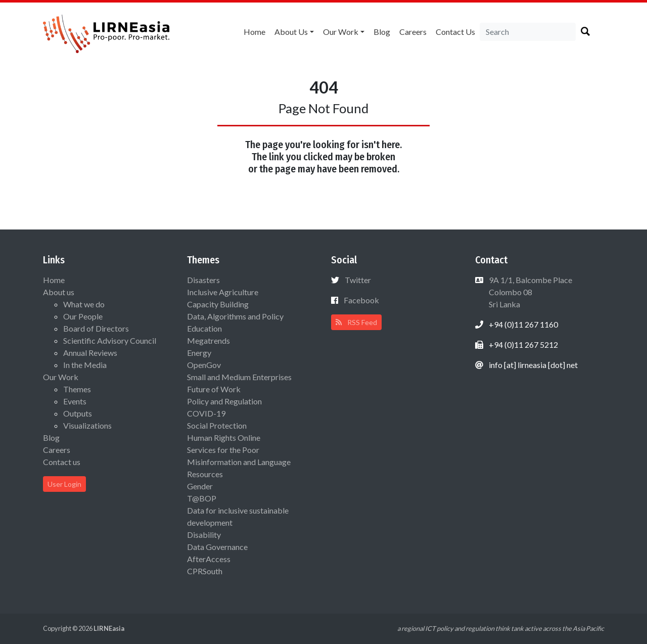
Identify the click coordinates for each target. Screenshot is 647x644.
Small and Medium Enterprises (239, 377)
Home (255, 32)
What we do (84, 304)
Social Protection (217, 425)
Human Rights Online (224, 438)
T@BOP (202, 498)
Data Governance (217, 547)
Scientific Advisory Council (110, 340)
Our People (83, 316)
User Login (64, 484)
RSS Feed (356, 322)
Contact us (455, 32)
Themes (77, 389)
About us (291, 32)
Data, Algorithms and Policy (235, 316)
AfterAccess (209, 559)
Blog (382, 32)
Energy (199, 353)
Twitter (358, 280)
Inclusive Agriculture (223, 292)
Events (75, 401)
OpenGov (204, 365)
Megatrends (209, 340)
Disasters (203, 280)
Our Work (341, 32)
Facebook (361, 300)
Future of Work (214, 389)
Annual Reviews (90, 353)
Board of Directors (96, 328)
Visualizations (87, 425)
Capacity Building (218, 304)
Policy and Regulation (224, 401)
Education (204, 328)
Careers (413, 32)
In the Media (85, 365)
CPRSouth (205, 571)
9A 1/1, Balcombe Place (530, 292)
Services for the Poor (223, 450)
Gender (200, 486)
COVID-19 (206, 413)
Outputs (78, 413)
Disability (204, 535)
